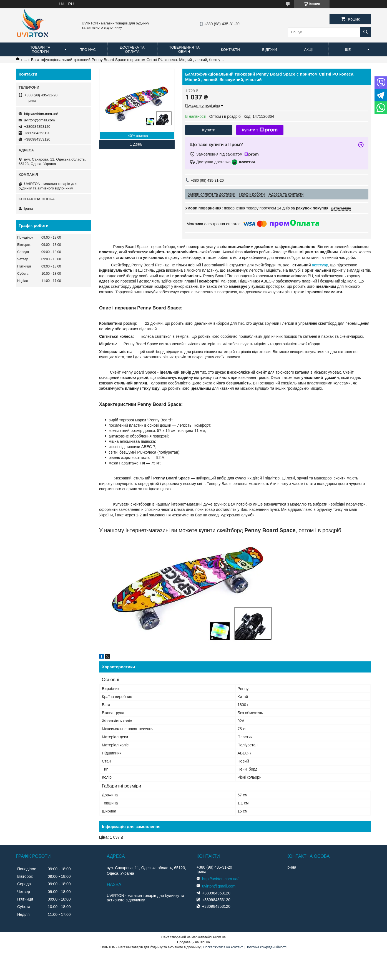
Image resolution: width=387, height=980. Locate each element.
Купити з (260, 130)
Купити (209, 130)
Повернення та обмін (184, 49)
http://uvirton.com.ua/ (41, 114)
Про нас (88, 50)
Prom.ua (219, 937)
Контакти (230, 50)
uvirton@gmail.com (39, 120)
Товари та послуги (40, 49)
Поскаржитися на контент (223, 947)
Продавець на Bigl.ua (193, 942)
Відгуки (269, 50)
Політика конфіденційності (266, 947)
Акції (309, 50)
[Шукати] (366, 32)
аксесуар (320, 265)
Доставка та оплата (132, 49)
